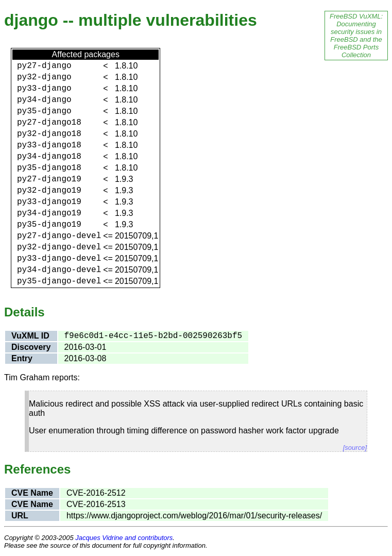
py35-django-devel (59, 281)
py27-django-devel (59, 236)
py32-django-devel (59, 247)
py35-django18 (49, 168)
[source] (355, 448)
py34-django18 (49, 157)
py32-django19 (49, 191)
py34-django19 (49, 213)
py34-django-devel (59, 270)
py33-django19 (49, 202)
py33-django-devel (59, 259)
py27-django (44, 66)
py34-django (44, 100)
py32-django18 (49, 134)
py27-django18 (49, 123)
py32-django (44, 77)
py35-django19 (49, 225)
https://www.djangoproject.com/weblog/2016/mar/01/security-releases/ (194, 516)
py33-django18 (49, 145)
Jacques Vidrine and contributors (124, 538)
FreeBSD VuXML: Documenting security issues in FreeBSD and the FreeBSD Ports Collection (356, 36)
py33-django (44, 89)
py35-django (44, 111)
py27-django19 (49, 179)
